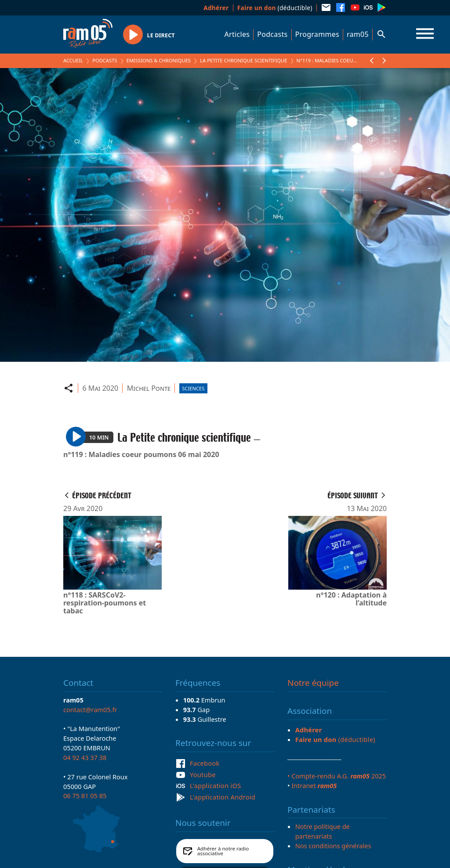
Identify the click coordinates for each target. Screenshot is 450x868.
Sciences (193, 388)
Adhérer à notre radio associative (223, 851)
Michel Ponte (149, 388)
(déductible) (275, 8)
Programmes (317, 34)
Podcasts (272, 34)
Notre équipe (313, 683)
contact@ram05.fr (90, 710)
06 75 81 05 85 (85, 796)
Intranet (314, 785)
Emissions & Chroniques (159, 60)
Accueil (73, 60)
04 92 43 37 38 (85, 757)
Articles (237, 34)
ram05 (358, 34)
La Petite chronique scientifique (243, 60)
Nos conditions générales (333, 846)
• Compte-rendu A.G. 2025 (337, 776)
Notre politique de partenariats (323, 831)
